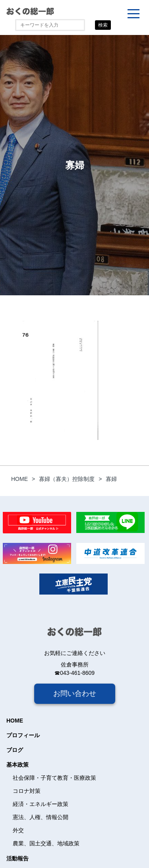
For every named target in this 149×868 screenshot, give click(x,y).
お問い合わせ (75, 694)
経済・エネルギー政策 (41, 804)
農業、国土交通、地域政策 (46, 843)
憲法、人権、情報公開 (41, 817)
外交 (18, 830)
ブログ (15, 750)
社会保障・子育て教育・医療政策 (54, 778)
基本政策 (17, 765)
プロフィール (23, 735)
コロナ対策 (27, 791)
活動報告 (17, 858)
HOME (15, 721)
